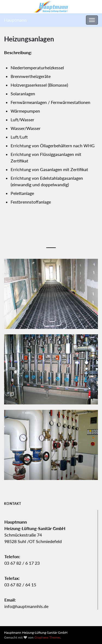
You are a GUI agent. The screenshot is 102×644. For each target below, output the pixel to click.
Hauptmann (15, 20)
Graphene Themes (47, 637)
